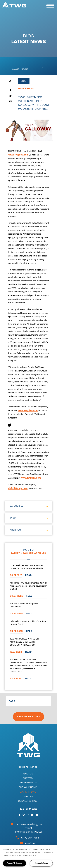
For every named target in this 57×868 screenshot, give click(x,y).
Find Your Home (28, 787)
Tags (13, 518)
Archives (15, 530)
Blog (24, 81)
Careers (28, 796)
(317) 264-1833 (30, 838)
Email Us (30, 844)
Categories (17, 506)
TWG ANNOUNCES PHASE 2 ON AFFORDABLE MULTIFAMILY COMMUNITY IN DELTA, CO (24, 642)
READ (28, 575)
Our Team (28, 778)
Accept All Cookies (15, 863)
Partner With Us (28, 783)
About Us (28, 774)
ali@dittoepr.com (18, 488)
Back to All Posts (28, 717)
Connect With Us (28, 801)
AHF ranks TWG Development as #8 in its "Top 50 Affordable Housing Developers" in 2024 (28, 586)
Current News (28, 792)
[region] (28, 857)
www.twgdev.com (18, 155)
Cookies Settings (41, 863)
